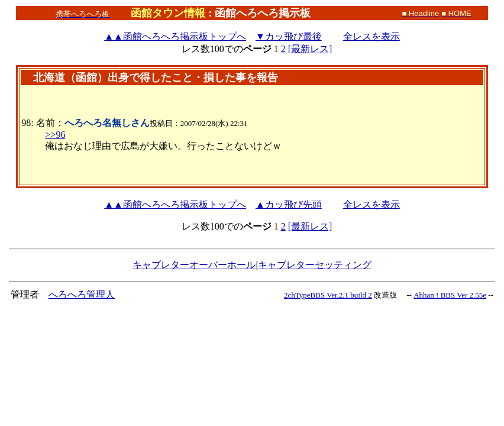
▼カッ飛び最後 (289, 36)
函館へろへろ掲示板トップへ (175, 36)
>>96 (55, 135)
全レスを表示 (371, 36)
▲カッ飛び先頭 (289, 204)
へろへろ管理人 (82, 294)
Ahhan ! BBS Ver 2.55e (450, 295)
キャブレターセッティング (315, 265)
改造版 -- (393, 295)
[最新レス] (310, 49)
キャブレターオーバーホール (194, 265)
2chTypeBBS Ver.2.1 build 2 (328, 295)
